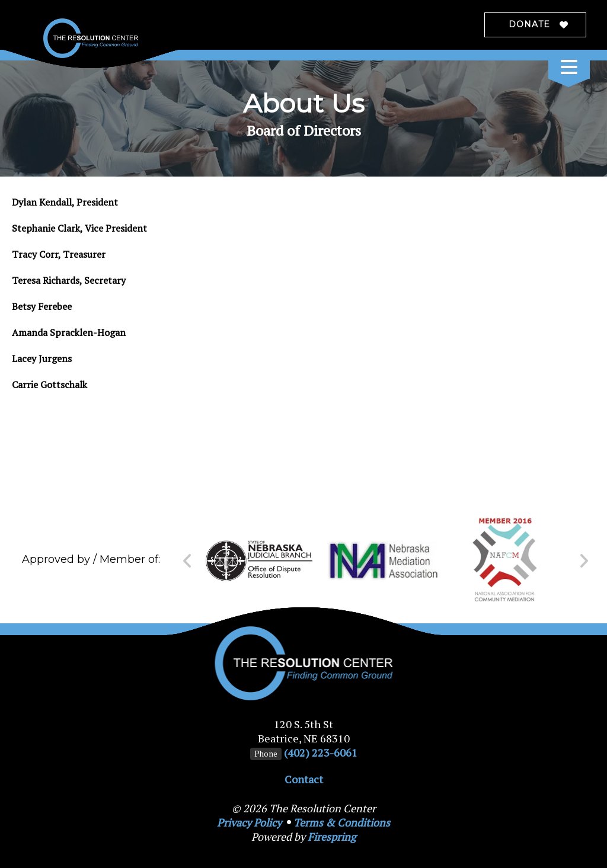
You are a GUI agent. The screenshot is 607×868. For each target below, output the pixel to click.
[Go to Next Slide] (584, 561)
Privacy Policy (249, 822)
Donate (529, 24)
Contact (304, 779)
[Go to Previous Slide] (188, 561)
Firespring (332, 837)
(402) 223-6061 (321, 752)
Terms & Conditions (342, 822)
